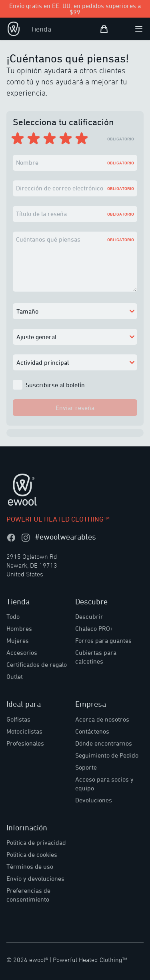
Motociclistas (24, 731)
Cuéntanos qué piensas (48, 239)
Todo (13, 616)
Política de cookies (32, 854)
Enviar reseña (75, 408)
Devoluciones (94, 800)
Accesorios (22, 652)
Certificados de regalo (37, 664)
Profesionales (25, 743)
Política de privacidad (36, 842)
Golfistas (18, 719)
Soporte (86, 767)
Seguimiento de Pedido (107, 755)
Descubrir (89, 616)
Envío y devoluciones (35, 878)
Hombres (19, 628)
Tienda (41, 29)
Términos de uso (30, 866)
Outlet (15, 676)
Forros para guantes (103, 640)
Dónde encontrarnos (104, 743)
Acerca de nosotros (102, 719)
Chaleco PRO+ (94, 628)
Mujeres (18, 640)
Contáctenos (92, 731)
